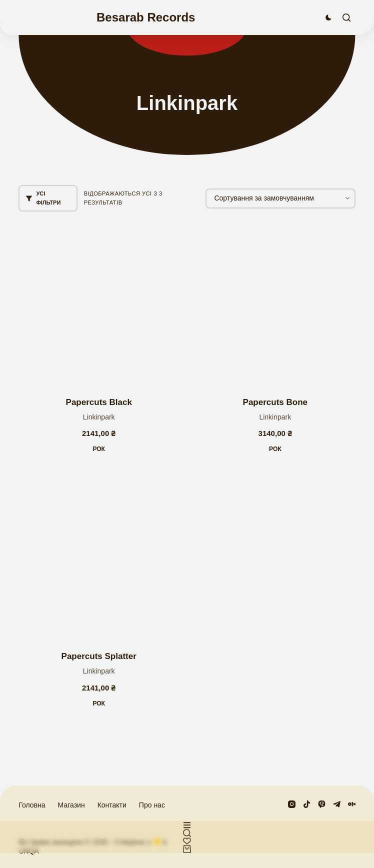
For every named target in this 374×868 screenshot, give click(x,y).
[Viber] (322, 804)
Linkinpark (99, 417)
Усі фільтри (43, 198)
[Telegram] (337, 804)
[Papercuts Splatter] (99, 559)
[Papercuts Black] (99, 304)
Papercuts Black (99, 402)
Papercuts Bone (275, 402)
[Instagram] (292, 804)
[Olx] (352, 804)
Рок (99, 449)
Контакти (112, 805)
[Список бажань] (187, 841)
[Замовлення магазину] (280, 198)
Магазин (71, 805)
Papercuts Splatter (99, 656)
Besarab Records (146, 17)
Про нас (152, 805)
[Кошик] (187, 849)
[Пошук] (346, 17)
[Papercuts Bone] (275, 304)
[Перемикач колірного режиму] (328, 17)
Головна (32, 805)
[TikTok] (307, 804)
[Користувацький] (187, 825)
